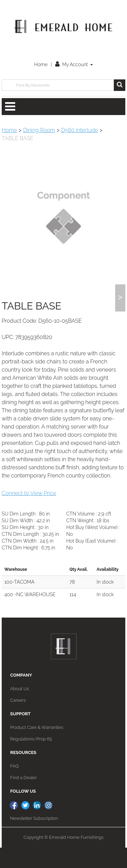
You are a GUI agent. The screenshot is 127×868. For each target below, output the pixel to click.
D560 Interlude (79, 130)
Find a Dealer (24, 798)
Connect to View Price (29, 514)
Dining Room (39, 130)
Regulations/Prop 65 (31, 759)
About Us (19, 709)
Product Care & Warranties (37, 748)
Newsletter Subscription (34, 839)
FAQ (14, 786)
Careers (18, 721)
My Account (74, 64)
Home (41, 64)
